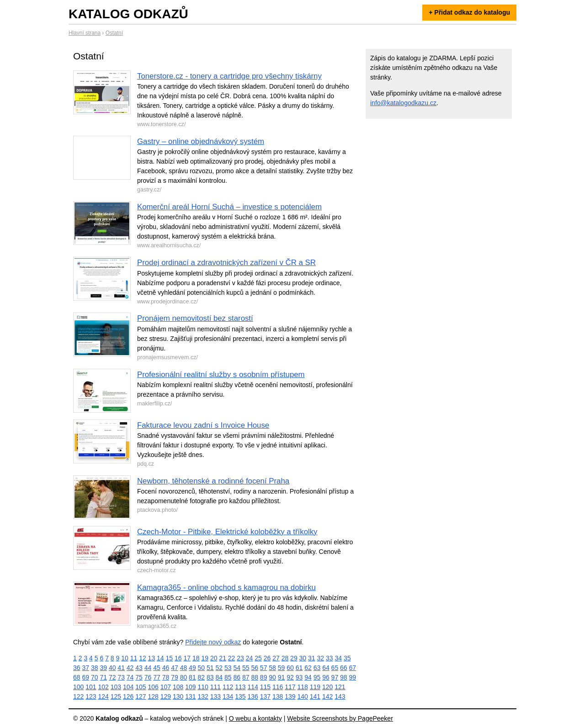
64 (326, 668)
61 (299, 668)
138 (278, 696)
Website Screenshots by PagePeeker (340, 718)
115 (265, 687)
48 (184, 668)
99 (353, 677)
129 (166, 696)
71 (103, 677)
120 (327, 687)
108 (178, 687)
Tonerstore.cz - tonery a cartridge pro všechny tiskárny (229, 76)
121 (340, 687)
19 (205, 658)
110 (203, 687)
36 (77, 668)
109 (190, 687)
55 (246, 668)
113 (240, 687)
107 (166, 687)
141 (315, 696)
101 (91, 687)
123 (91, 696)
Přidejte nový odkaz (213, 642)
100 (78, 687)
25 (258, 658)
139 (290, 696)
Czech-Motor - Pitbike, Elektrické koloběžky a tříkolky (227, 532)
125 (116, 696)
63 (317, 668)
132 (203, 696)
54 (237, 668)
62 (308, 668)
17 (187, 658)
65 (335, 668)
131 (190, 696)
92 (290, 677)
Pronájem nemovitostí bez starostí (195, 318)
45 (157, 668)
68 (77, 677)
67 (353, 668)
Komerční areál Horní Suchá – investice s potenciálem (229, 207)
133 (215, 696)
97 (335, 677)
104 (128, 687)
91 (282, 677)
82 (202, 677)
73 (121, 677)
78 (166, 677)
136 (253, 696)
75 (139, 677)
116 (278, 687)
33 (330, 658)
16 (178, 658)
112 (228, 687)
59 (282, 668)
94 (308, 677)
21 (223, 658)
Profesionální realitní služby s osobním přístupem (221, 375)
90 (272, 677)
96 (326, 677)
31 (312, 658)
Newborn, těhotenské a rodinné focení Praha (213, 481)
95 (317, 677)
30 (303, 658)
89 (264, 677)
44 (148, 668)
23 (240, 658)
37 (85, 668)
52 (219, 668)
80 (184, 677)
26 (267, 658)
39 (103, 668)
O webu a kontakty (255, 718)
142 (327, 696)
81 (192, 677)
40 (112, 668)
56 (255, 668)
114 (253, 687)
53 (228, 668)
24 (250, 658)
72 (112, 677)
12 (143, 658)
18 (196, 658)
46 (166, 668)
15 (170, 658)
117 (290, 687)
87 (246, 677)
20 (214, 658)
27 (276, 658)
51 (210, 668)
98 (344, 677)
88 (255, 677)
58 (272, 668)
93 (299, 677)
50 (202, 668)
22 (232, 658)
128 (153, 696)
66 (344, 668)
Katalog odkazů (128, 14)
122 (78, 696)
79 (175, 677)
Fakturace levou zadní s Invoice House (203, 425)
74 (130, 677)
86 (237, 677)
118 (303, 687)
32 (321, 658)
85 (228, 677)
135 (240, 696)
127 (141, 696)
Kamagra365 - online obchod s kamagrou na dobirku (226, 587)
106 (153, 687)
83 (210, 677)
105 (141, 687)
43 (139, 668)
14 (160, 658)
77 (157, 677)
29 (294, 658)
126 (128, 696)
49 (192, 668)
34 (338, 658)
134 (228, 696)
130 (178, 696)
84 (219, 677)
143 (340, 696)
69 (85, 677)
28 (285, 658)
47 (175, 668)
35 (347, 658)
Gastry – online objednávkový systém (201, 141)
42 (130, 668)
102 (104, 687)
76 (148, 677)
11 (134, 658)
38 (95, 668)
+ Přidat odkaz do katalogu (469, 12)
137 (265, 696)
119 (315, 687)
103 (116, 687)
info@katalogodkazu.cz (403, 103)
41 (121, 668)
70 (95, 677)
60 (290, 668)
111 (215, 687)
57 (264, 668)
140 (303, 696)
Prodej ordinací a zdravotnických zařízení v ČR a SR (226, 263)
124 (104, 696)
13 (152, 658)
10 (125, 658)
